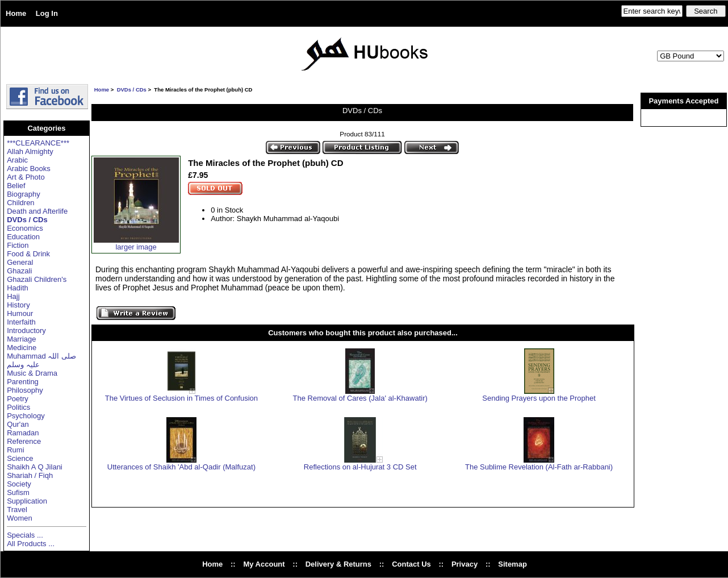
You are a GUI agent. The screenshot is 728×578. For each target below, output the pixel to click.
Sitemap (512, 564)
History (18, 305)
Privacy (465, 564)
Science (20, 458)
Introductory (26, 330)
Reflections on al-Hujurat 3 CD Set (360, 467)
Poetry (18, 399)
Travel (17, 510)
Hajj (13, 296)
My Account (264, 564)
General (20, 262)
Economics (25, 228)
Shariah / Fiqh (30, 475)
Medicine (22, 348)
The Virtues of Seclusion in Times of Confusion (181, 398)
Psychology (26, 416)
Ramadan (23, 433)
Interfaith (21, 322)
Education (23, 237)
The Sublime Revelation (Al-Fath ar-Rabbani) (539, 467)
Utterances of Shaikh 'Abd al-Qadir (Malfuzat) (181, 467)
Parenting (23, 382)
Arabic (17, 160)
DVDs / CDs (132, 90)
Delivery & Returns (338, 564)
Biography (24, 194)
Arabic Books (29, 169)
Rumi (15, 450)
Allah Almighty (30, 151)
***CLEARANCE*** (38, 143)
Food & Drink (28, 254)
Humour (20, 313)
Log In (47, 13)
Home (16, 13)
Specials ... (25, 535)
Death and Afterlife (37, 211)
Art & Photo (26, 177)
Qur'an (18, 424)
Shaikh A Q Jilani (35, 467)
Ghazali (19, 271)
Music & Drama (32, 373)
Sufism (18, 492)
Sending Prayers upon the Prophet (539, 398)
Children (20, 203)
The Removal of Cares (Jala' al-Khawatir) (360, 398)
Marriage (21, 339)
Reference (24, 441)
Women (20, 518)
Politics (18, 407)
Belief (16, 186)
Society (19, 484)
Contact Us (411, 564)
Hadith (18, 288)
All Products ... (31, 544)
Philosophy (25, 390)
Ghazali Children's (37, 279)
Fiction (18, 245)
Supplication (27, 501)
